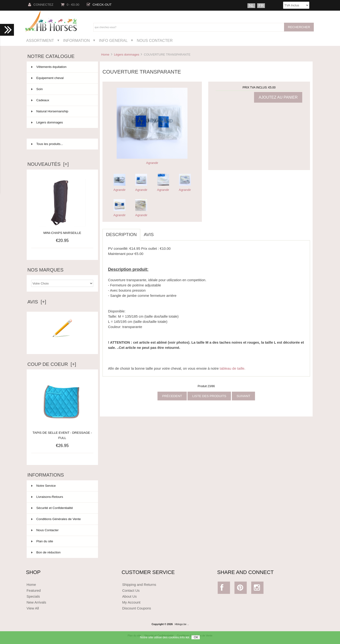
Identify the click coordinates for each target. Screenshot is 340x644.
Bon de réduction (46, 552)
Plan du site (42, 541)
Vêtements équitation (62, 67)
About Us (129, 596)
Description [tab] (121, 234)
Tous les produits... (47, 144)
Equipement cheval (62, 78)
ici (187, 639)
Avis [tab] (149, 234)
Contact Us (131, 590)
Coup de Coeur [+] (52, 364)
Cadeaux (62, 100)
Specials (33, 596)
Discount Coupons (136, 608)
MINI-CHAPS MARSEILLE (62, 233)
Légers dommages (127, 55)
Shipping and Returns (139, 585)
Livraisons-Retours (47, 497)
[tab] (161, 232)
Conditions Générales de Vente (56, 519)
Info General (113, 40)
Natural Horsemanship (62, 111)
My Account (131, 602)
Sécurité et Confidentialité (52, 508)
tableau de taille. (232, 368)
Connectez (41, 5)
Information (76, 40)
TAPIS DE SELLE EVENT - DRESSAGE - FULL (62, 433)
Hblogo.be (181, 624)
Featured (34, 590)
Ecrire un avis (62, 344)
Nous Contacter (155, 40)
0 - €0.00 (70, 5)
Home (105, 55)
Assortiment (40, 40)
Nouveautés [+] (48, 164)
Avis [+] (37, 302)
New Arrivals (36, 602)
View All (33, 608)
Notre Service (44, 486)
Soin (62, 89)
